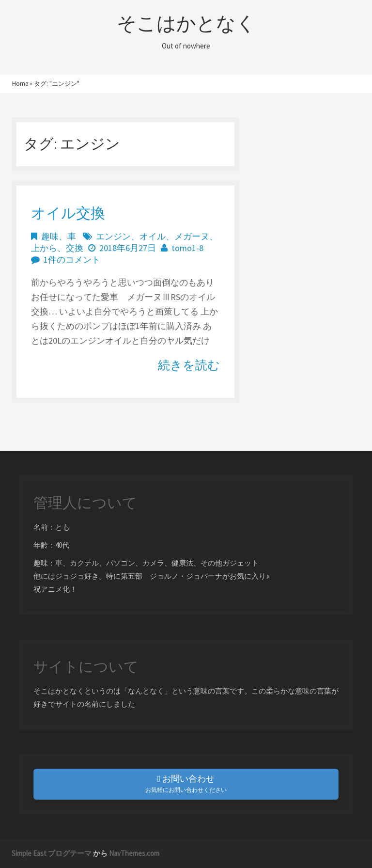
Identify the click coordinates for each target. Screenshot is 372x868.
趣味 (50, 236)
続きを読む (189, 365)
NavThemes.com (134, 853)
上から (44, 248)
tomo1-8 (187, 248)
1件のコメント (72, 260)
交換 (75, 248)
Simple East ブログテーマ (52, 853)
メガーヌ (192, 236)
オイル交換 (68, 213)
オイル (153, 236)
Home (20, 84)
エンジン (113, 236)
